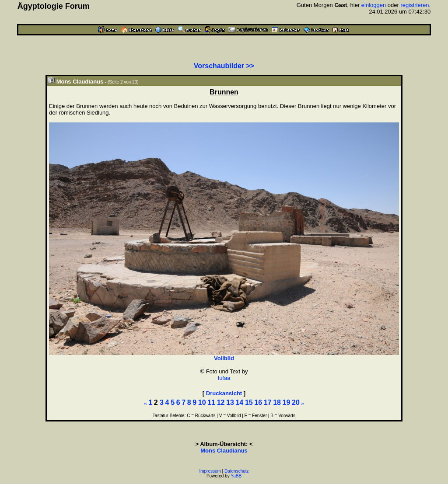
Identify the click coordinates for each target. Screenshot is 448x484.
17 (268, 402)
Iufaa (224, 378)
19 (287, 402)
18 (277, 402)
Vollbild (224, 358)
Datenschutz (237, 471)
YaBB (236, 476)
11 (211, 402)
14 (239, 402)
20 (296, 402)
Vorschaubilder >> (224, 66)
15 (249, 402)
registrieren (415, 5)
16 (258, 402)
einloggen (374, 5)
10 (202, 402)
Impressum (210, 471)
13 (230, 402)
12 (221, 402)
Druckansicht (224, 393)
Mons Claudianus (224, 451)
